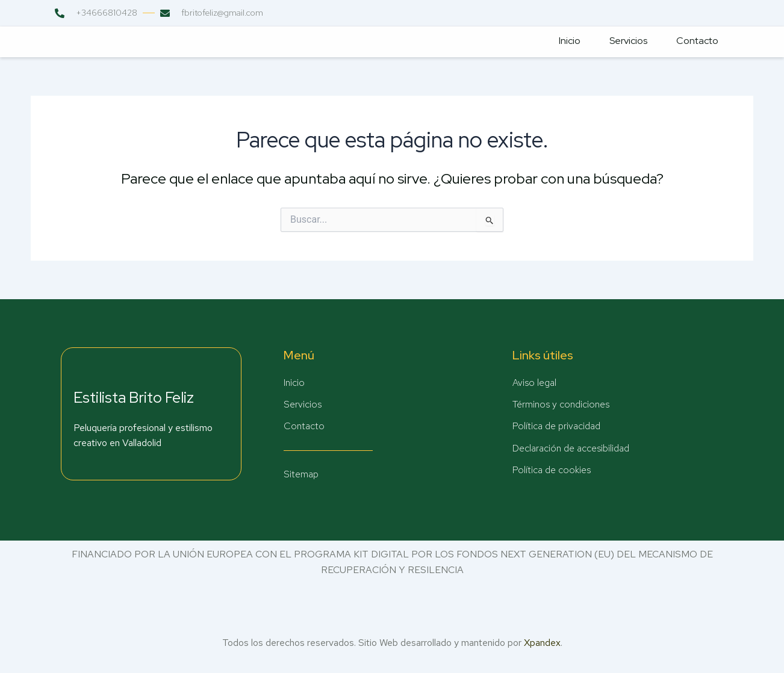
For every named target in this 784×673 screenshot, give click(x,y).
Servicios (626, 41)
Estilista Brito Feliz (134, 397)
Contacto (696, 41)
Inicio (566, 41)
